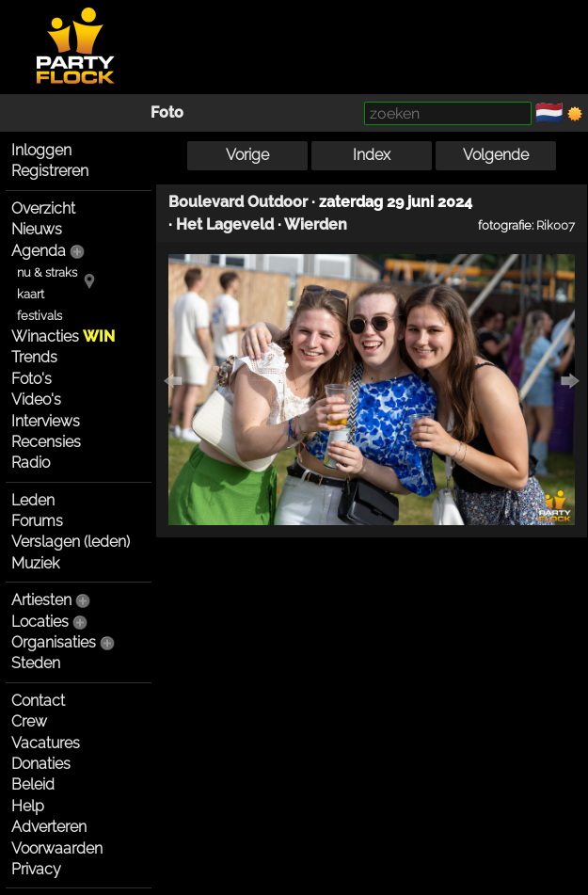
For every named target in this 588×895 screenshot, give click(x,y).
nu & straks (47, 272)
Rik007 (556, 225)
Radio (31, 463)
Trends (34, 357)
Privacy (36, 869)
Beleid (33, 784)
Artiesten (41, 600)
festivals (40, 316)
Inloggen (41, 150)
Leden (33, 500)
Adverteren (49, 827)
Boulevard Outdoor (238, 202)
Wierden (316, 224)
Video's (36, 400)
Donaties (41, 764)
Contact (38, 701)
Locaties (40, 622)
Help (28, 806)
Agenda (39, 251)
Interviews (46, 421)
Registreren (50, 171)
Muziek (35, 563)
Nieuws (37, 229)
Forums (37, 521)
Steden (36, 663)
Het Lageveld (225, 224)
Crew (29, 721)
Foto (167, 112)
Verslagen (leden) (71, 542)
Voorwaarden (57, 848)
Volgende (496, 155)
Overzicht (43, 208)
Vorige (247, 155)
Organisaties (54, 642)
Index (372, 155)
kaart (31, 294)
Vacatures (46, 743)
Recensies (46, 442)
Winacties (63, 336)
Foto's (32, 379)
